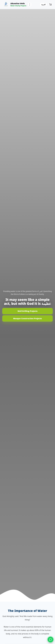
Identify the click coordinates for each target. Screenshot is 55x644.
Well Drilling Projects (27, 311)
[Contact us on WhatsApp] (50, 639)
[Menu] (30, 5)
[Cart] (50, 5)
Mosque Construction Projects (27, 318)
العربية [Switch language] (43, 5)
